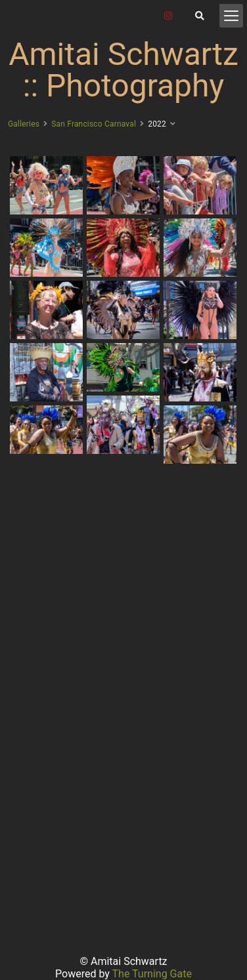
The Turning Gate (152, 974)
